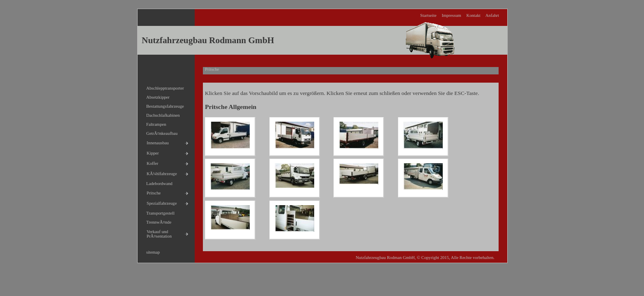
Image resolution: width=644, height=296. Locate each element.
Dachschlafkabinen (161, 114)
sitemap (151, 251)
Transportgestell (158, 212)
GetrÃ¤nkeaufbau (160, 132)
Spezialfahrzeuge (159, 202)
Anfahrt (492, 15)
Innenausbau (155, 142)
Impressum (451, 15)
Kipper (151, 152)
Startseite (428, 15)
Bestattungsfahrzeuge (163, 105)
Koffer (150, 162)
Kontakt (473, 15)
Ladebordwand (157, 182)
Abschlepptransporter (163, 87)
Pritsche (151, 192)
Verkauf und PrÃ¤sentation (157, 233)
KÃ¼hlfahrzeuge (160, 172)
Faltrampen (154, 123)
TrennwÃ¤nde (156, 221)
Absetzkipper (156, 96)
